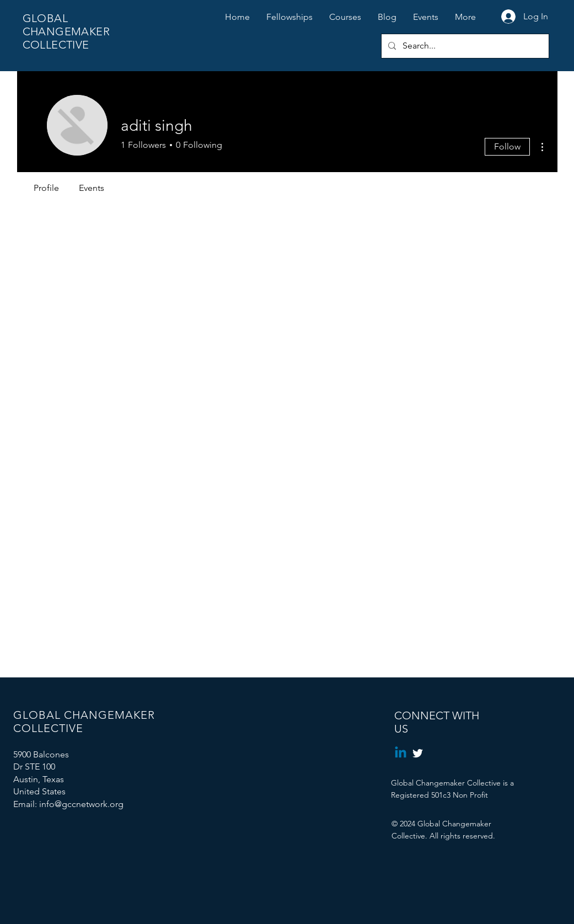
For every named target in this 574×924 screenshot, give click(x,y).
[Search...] (464, 46)
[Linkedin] (401, 753)
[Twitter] (418, 753)
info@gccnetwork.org (81, 804)
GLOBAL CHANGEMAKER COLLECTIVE (66, 31)
